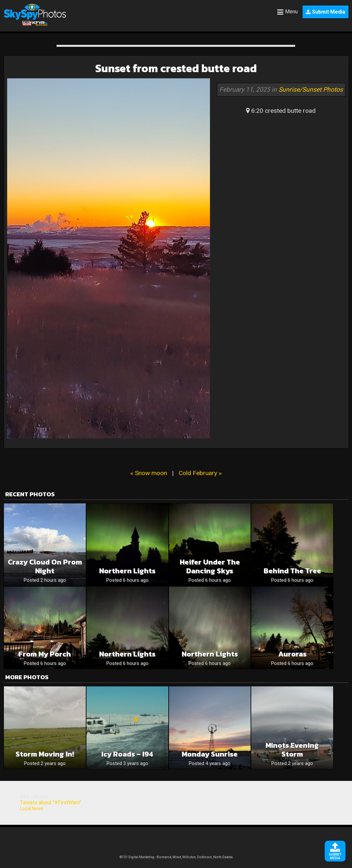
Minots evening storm (292, 750)
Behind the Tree (292, 571)
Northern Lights (127, 571)
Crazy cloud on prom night (45, 566)
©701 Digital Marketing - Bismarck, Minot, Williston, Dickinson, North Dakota (176, 857)
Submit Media (326, 12)
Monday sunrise (210, 754)
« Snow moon (149, 473)
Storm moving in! (45, 754)
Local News (32, 809)
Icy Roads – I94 (127, 754)
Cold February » (200, 473)
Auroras (292, 654)
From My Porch (45, 654)
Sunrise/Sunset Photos (311, 90)
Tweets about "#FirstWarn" (51, 803)
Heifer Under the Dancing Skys (210, 566)
